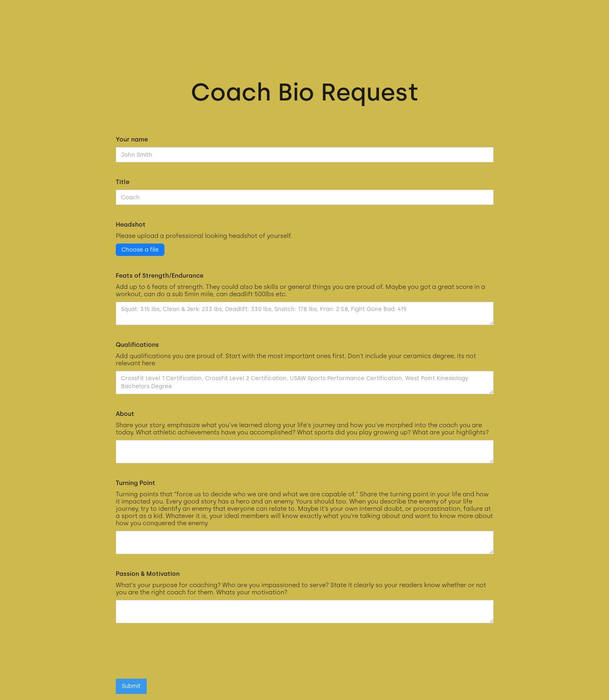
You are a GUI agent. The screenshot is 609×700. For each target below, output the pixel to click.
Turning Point (135, 483)
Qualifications (137, 345)
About (125, 414)
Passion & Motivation (148, 574)
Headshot (131, 225)
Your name (132, 139)
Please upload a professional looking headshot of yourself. (204, 236)
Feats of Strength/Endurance (160, 276)
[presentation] (177, 655)
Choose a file (140, 250)
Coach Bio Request (305, 92)
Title (123, 182)
